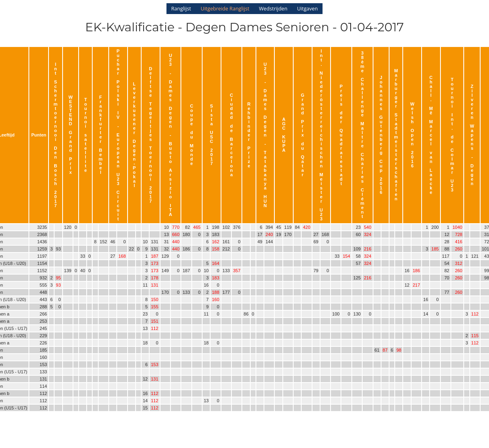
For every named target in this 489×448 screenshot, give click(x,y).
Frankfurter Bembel (101, 135)
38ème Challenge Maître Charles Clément (362, 135)
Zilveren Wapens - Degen (472, 135)
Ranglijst (181, 9)
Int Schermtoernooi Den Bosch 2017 (56, 135)
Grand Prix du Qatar (303, 135)
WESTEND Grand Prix (71, 135)
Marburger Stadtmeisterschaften (396, 135)
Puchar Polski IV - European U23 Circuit (118, 135)
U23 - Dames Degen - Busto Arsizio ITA (170, 135)
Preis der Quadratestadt (341, 135)
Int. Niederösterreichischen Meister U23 (321, 135)
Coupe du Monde (192, 135)
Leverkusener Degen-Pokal (134, 135)
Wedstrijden (273, 9)
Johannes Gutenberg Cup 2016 (381, 135)
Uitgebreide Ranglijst (225, 9)
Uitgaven (307, 9)
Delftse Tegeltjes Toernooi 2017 (150, 135)
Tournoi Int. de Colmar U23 (452, 135)
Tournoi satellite (86, 135)
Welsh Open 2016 (412, 135)
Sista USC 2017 (211, 135)
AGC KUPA (284, 135)
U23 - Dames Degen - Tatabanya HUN (265, 135)
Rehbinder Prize (249, 135)
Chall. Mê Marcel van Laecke (431, 135)
